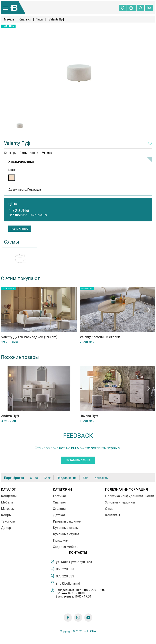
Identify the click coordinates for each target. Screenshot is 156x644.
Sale (85, 478)
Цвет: (12, 170)
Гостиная (60, 496)
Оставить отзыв (78, 460)
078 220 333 (62, 576)
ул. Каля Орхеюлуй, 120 (71, 562)
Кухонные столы (66, 528)
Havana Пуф (89, 416)
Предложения (67, 478)
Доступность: (25, 190)
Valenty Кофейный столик (100, 337)
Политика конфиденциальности (130, 496)
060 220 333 (62, 569)
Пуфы (40, 19)
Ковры (6, 515)
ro (149, 8)
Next (149, 310)
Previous (7, 310)
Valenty (47, 153)
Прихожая (61, 540)
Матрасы (8, 509)
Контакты (101, 478)
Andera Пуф (10, 416)
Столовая (60, 509)
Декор (6, 528)
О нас (34, 478)
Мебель (9, 19)
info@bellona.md (65, 583)
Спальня (25, 19)
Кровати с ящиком (67, 521)
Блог (47, 478)
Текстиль (8, 521)
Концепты (9, 496)
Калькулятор (20, 229)
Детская (59, 515)
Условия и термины (120, 502)
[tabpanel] (20, 124)
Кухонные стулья (66, 534)
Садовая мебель (66, 547)
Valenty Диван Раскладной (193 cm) (29, 337)
